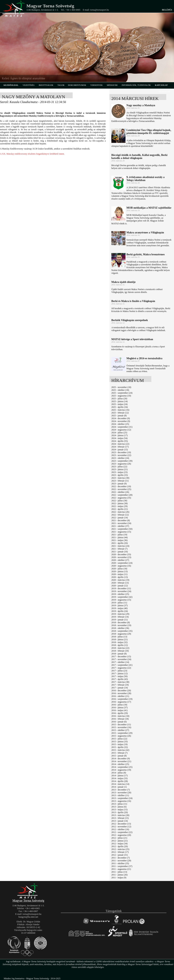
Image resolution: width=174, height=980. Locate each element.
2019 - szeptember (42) (122, 597)
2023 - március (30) (120, 478)
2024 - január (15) (120, 450)
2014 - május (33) (119, 778)
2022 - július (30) (119, 501)
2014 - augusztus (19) (121, 770)
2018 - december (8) (121, 622)
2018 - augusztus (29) (121, 634)
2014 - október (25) (120, 764)
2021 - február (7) (119, 549)
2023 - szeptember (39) (122, 461)
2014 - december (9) (121, 759)
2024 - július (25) (119, 433)
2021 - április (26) (120, 543)
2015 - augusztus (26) (121, 736)
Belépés (167, 10)
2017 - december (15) (121, 656)
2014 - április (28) (120, 781)
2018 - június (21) (119, 639)
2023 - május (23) (119, 472)
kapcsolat (161, 85)
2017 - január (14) (120, 688)
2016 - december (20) (121, 690)
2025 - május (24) (119, 404)
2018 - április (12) (120, 645)
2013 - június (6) (119, 807)
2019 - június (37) (119, 605)
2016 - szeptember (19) (122, 699)
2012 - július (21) (119, 838)
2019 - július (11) (119, 603)
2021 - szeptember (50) (122, 529)
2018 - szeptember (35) (122, 631)
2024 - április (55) (120, 441)
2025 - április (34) (120, 407)
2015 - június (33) (119, 742)
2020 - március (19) (120, 580)
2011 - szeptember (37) (122, 866)
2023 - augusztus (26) (121, 464)
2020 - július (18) (119, 569)
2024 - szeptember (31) (122, 427)
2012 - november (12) (121, 827)
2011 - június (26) (119, 875)
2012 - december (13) (121, 824)
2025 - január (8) (119, 416)
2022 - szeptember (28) (122, 495)
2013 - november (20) (121, 793)
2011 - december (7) (120, 858)
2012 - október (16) (120, 829)
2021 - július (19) (119, 535)
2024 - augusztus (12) (121, 430)
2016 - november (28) (121, 693)
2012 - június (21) (119, 841)
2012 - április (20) (120, 846)
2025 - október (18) (120, 390)
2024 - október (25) (120, 424)
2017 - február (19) (120, 685)
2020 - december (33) (121, 554)
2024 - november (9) (121, 421)
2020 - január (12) (120, 586)
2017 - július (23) (119, 671)
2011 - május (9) (119, 878)
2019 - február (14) (120, 617)
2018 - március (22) (120, 648)
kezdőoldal (11, 85)
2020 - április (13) (120, 577)
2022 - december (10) (121, 486)
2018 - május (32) (119, 642)
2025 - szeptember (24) (122, 393)
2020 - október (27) (120, 560)
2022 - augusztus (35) (121, 498)
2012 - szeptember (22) (122, 832)
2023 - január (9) (119, 484)
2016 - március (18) (120, 716)
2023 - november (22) (121, 455)
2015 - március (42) (120, 750)
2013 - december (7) (121, 790)
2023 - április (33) (120, 475)
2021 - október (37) (120, 526)
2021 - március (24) (120, 546)
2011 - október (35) (120, 863)
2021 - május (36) (119, 540)
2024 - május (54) (119, 438)
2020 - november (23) (121, 557)
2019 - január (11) (120, 620)
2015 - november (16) (121, 727)
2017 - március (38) (120, 682)
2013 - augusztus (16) (121, 801)
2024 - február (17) (120, 447)
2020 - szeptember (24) (122, 563)
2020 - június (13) (119, 571)
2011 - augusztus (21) (121, 869)
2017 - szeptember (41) (122, 665)
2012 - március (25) (120, 849)
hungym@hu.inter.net (28, 917)
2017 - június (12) (119, 673)
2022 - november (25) (121, 489)
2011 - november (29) (121, 861)
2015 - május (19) (119, 744)
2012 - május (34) (119, 844)
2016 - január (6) (119, 722)
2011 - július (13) (119, 872)
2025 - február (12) (120, 413)
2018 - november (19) (121, 625)
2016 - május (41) (119, 710)
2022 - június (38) (119, 503)
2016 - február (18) (120, 719)
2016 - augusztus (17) (121, 702)
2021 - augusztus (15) (121, 532)
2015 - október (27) (120, 730)
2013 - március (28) (120, 815)
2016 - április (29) (120, 713)
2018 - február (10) (120, 651)
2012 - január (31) (120, 855)
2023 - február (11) (120, 481)
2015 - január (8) (119, 756)
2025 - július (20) (119, 399)
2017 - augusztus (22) (121, 668)
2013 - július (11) (119, 804)
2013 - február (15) (120, 818)
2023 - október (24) (120, 458)
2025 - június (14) (119, 401)
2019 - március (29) (120, 614)
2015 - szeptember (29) (122, 733)
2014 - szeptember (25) (122, 767)
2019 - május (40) (119, 608)
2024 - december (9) (121, 418)
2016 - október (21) (120, 696)
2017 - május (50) (119, 676)
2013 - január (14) (120, 821)
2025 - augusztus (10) (121, 396)
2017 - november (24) (121, 659)
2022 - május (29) (119, 506)
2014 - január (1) (119, 787)
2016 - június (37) (119, 708)
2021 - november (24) (121, 523)
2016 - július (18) (119, 705)
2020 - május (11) (119, 574)
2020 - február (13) (120, 583)
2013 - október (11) (120, 795)
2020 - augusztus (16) (121, 566)
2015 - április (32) (120, 747)
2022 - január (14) (120, 518)
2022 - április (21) (120, 509)
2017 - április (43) (120, 679)
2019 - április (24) (120, 611)
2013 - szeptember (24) (122, 798)
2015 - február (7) (119, 753)
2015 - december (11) (121, 725)
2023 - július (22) (119, 467)
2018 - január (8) (119, 654)
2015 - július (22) (119, 739)
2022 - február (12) (120, 515)
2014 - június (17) (119, 776)
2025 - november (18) (121, 387)
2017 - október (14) (120, 662)
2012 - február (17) (120, 852)
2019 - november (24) (121, 591)
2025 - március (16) (120, 410)
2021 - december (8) (121, 520)
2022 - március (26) (120, 512)
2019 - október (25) (120, 594)
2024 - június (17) (119, 435)
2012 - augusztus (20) (121, 835)
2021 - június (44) (119, 537)
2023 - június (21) (119, 469)
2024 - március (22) (120, 444)
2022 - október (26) (120, 492)
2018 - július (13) (119, 637)
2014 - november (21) (121, 761)
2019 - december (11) (121, 588)
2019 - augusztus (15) (121, 600)
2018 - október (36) (120, 628)
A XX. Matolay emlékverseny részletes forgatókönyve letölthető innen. (32, 154)
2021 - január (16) (120, 552)
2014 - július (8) (119, 773)
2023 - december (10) (121, 452)
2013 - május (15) (119, 810)
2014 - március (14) (120, 784)
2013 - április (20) (120, 812)
